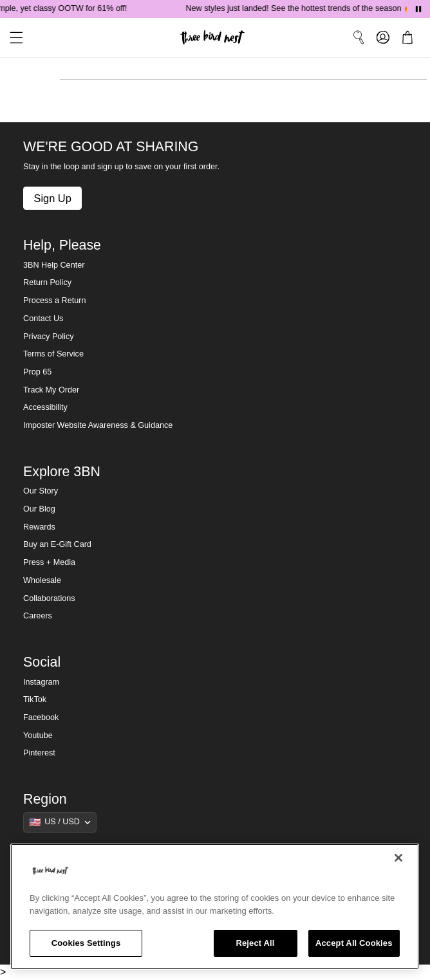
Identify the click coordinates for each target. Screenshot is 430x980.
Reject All (255, 943)
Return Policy (47, 282)
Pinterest (39, 753)
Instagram (41, 682)
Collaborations (49, 598)
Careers (38, 616)
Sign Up (52, 198)
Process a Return (54, 300)
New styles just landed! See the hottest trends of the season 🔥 (302, 8)
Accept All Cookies (354, 943)
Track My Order (51, 390)
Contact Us (43, 319)
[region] (215, 907)
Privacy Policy (48, 337)
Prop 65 (37, 372)
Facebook (41, 717)
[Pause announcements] (418, 9)
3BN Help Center (54, 265)
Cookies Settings (86, 943)
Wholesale (42, 580)
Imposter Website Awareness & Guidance (98, 425)
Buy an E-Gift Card (57, 544)
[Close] (398, 858)
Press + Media (49, 562)
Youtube (38, 735)
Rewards (39, 527)
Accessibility (45, 407)
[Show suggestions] (60, 822)
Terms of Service (53, 354)
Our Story (41, 491)
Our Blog (39, 509)
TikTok (35, 699)
